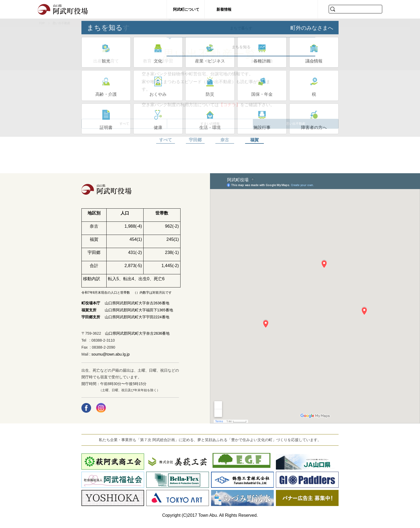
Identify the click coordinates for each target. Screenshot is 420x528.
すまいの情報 (210, 126)
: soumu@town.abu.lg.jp (109, 358)
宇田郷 (195, 144)
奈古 (225, 144)
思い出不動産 (296, 126)
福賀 (254, 144)
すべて (124, 126)
